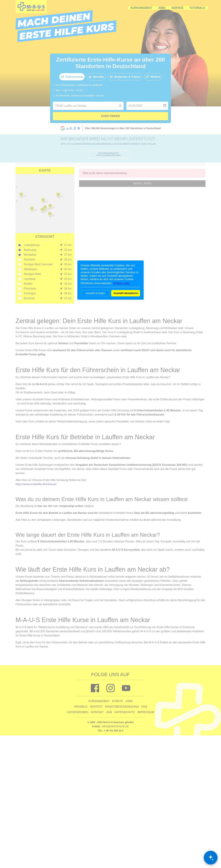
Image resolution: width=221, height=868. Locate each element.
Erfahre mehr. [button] (122, 283)
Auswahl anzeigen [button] (95, 293)
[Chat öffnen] (211, 858)
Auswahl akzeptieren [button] (126, 293)
